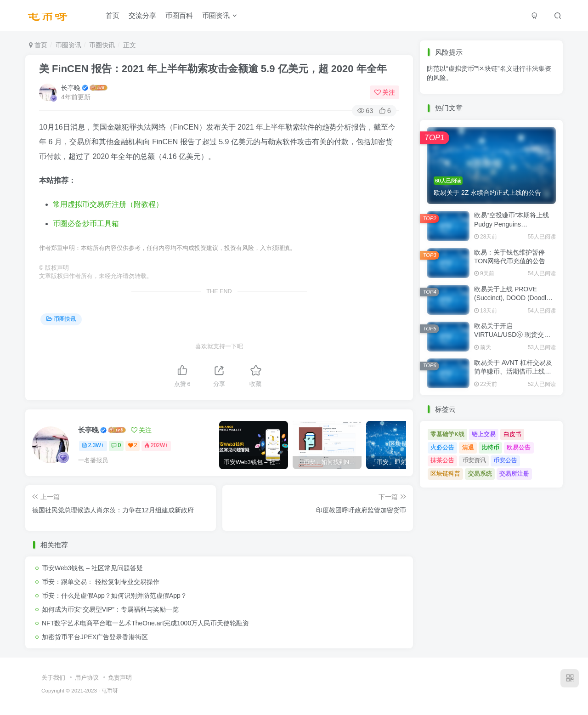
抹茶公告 (442, 460)
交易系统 (480, 474)
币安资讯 (474, 460)
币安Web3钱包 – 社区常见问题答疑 (92, 568)
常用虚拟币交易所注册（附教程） (108, 204)
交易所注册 (514, 474)
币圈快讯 (102, 45)
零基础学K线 (447, 434)
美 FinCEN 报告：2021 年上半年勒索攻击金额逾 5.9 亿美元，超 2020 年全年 (213, 69)
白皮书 (512, 434)
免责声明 (120, 678)
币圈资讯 (220, 15)
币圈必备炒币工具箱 (86, 224)
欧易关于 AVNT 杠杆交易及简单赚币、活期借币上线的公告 (513, 372)
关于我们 (53, 678)
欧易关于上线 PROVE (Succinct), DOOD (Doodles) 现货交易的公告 (515, 298)
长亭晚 (71, 88)
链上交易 (484, 434)
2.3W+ (93, 445)
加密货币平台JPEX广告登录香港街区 (95, 637)
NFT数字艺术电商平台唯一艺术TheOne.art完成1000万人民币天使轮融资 (145, 623)
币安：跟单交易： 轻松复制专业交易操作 (101, 582)
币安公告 (505, 460)
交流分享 (142, 15)
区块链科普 (445, 474)
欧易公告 (519, 447)
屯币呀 (110, 690)
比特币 (490, 447)
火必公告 (442, 447)
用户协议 (87, 678)
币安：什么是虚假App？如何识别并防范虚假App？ (114, 596)
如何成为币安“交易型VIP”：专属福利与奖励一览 (110, 609)
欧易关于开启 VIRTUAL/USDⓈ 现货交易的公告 (512, 335)
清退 (468, 447)
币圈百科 (179, 15)
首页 (113, 15)
